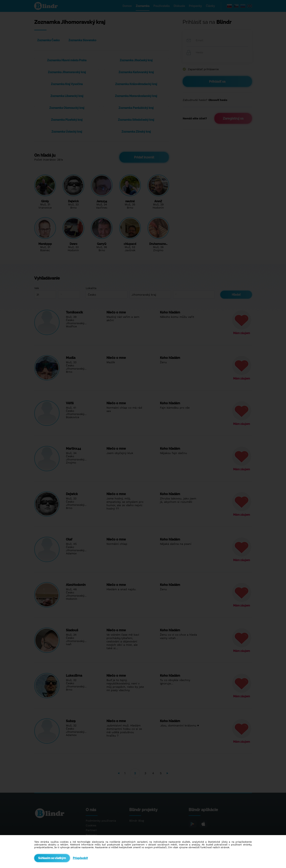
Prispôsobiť (80, 858)
